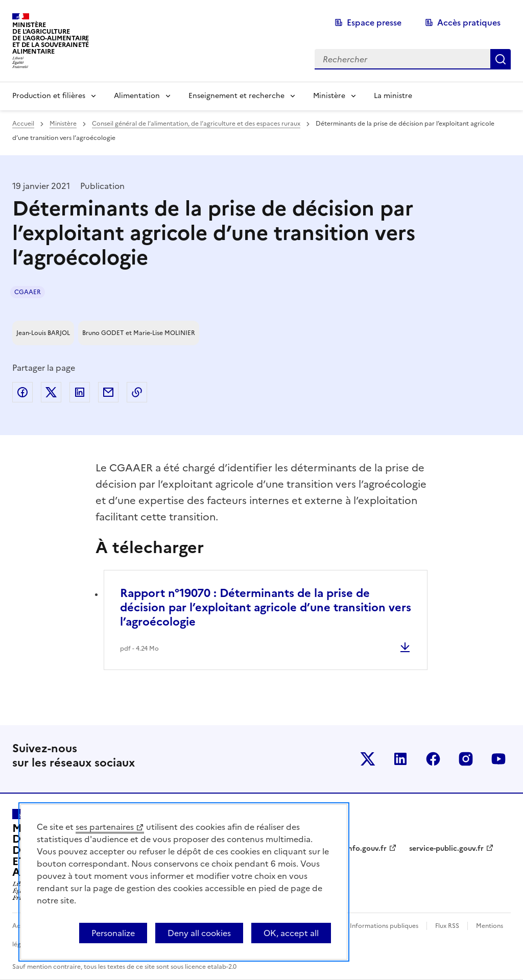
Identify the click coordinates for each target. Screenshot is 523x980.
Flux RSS (447, 926)
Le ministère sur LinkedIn (400, 759)
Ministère (329, 96)
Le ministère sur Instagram (466, 759)
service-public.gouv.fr (446, 848)
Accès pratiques (469, 22)
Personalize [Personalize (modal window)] (113, 933)
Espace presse (374, 22)
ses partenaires (105, 827)
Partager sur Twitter (51, 392)
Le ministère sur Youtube (498, 759)
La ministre (393, 96)
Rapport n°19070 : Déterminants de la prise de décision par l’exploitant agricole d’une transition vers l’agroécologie (266, 607)
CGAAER (28, 292)
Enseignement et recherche (236, 96)
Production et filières (49, 96)
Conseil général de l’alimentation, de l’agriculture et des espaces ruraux (196, 124)
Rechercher (501, 59)
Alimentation (137, 96)
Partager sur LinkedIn (80, 392)
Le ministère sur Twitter (368, 759)
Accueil (23, 124)
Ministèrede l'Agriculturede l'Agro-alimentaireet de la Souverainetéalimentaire (51, 38)
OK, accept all (291, 933)
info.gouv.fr (366, 848)
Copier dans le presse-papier (137, 392)
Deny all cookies (199, 933)
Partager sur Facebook (22, 392)
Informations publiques (384, 926)
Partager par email (108, 392)
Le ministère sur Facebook (433, 759)
